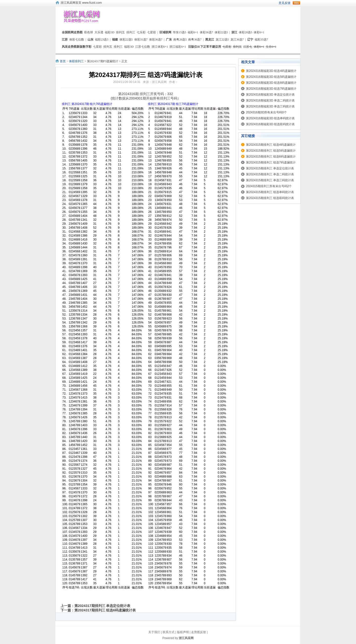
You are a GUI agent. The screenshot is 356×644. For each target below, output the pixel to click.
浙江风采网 (186, 638)
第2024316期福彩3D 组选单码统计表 (270, 118)
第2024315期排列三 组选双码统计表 (270, 198)
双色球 (89, 32)
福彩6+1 (193, 32)
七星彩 (152, 32)
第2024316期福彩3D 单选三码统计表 (270, 106)
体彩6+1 (259, 32)
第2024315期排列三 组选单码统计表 (270, 192)
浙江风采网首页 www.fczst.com (81, 3)
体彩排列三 (76, 61)
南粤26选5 (180, 40)
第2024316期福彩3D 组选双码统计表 (270, 124)
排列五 (120, 32)
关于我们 (154, 632)
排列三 (131, 32)
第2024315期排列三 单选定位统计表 (270, 168)
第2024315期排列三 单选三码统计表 (270, 180)
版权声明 (183, 632)
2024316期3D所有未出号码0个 (266, 112)
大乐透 (99, 32)
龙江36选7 (237, 40)
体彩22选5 (221, 32)
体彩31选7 (141, 40)
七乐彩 (141, 32)
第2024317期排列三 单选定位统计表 (102, 606)
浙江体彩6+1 (160, 47)
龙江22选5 (222, 40)
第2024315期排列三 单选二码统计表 (270, 174)
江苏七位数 (143, 47)
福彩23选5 (102, 40)
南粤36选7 (195, 40)
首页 (63, 61)
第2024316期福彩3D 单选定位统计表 (270, 95)
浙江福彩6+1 (178, 47)
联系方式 (169, 632)
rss (296, 3)
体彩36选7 (206, 32)
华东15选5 (179, 32)
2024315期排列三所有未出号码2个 (269, 186)
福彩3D (110, 32)
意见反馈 (285, 3)
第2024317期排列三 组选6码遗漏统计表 (105, 610)
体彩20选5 (245, 32)
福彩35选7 (261, 40)
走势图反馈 (199, 632)
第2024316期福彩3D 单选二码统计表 (270, 101)
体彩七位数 (77, 40)
